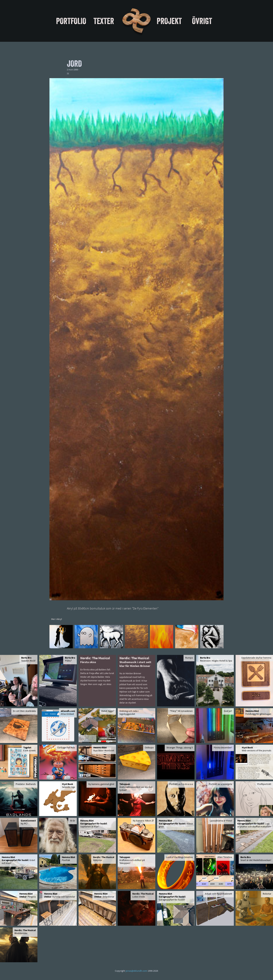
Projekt (169, 21)
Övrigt (202, 21)
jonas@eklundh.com (136, 971)
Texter (104, 21)
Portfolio (71, 21)
